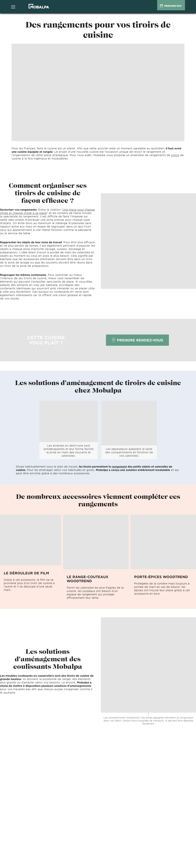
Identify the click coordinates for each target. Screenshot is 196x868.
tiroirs (175, 155)
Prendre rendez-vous (137, 340)
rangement (119, 467)
